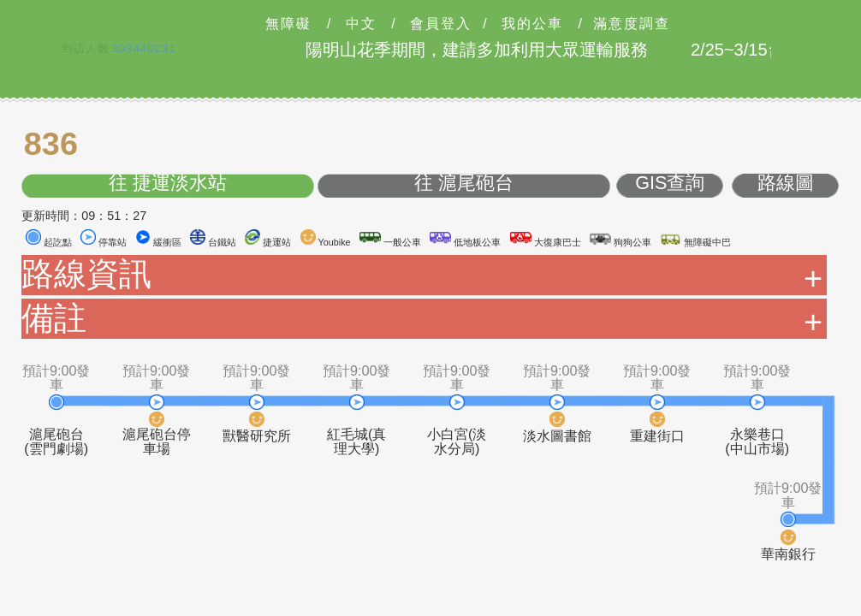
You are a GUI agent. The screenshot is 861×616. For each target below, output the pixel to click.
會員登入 (441, 24)
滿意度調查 (632, 24)
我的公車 (532, 24)
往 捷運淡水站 (168, 184)
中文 (361, 24)
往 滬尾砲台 (464, 184)
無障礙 (288, 24)
